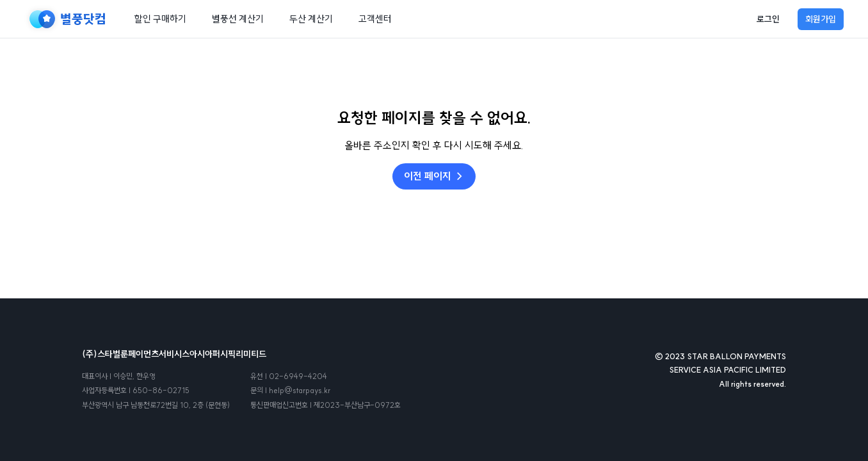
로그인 (768, 19)
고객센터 (375, 19)
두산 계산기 (311, 19)
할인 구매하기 (160, 19)
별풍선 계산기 (238, 19)
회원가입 (821, 19)
